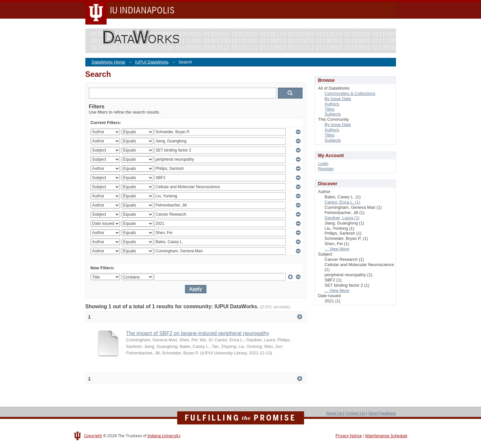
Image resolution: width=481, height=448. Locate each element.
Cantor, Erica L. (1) (343, 202)
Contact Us (355, 413)
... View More (337, 249)
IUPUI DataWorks (152, 62)
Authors (332, 104)
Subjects (333, 114)
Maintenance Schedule (386, 436)
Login (323, 163)
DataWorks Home (109, 62)
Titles (330, 109)
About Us (335, 413)
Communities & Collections (350, 93)
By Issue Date (338, 99)
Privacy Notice (349, 436)
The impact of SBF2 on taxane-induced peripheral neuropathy (198, 333)
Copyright (93, 436)
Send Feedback (382, 413)
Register (326, 169)
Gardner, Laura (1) (342, 218)
